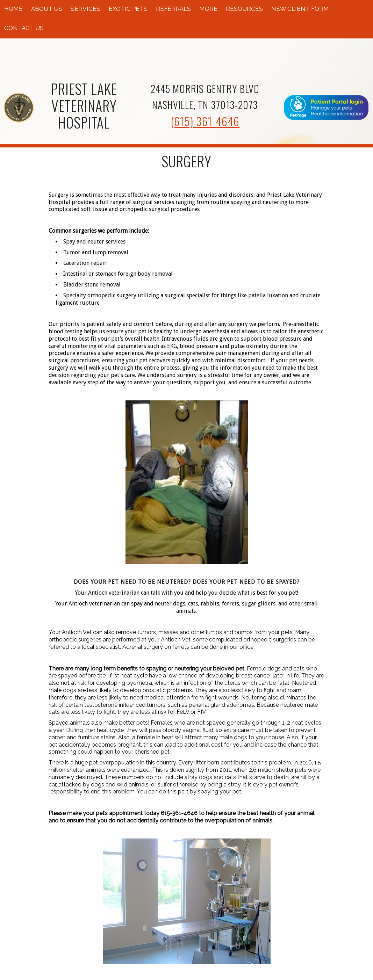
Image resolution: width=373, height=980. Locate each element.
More (208, 9)
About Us (47, 9)
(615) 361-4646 (205, 121)
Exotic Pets (128, 9)
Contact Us (24, 28)
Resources (244, 9)
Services (85, 9)
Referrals (173, 9)
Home (13, 9)
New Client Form (300, 9)
